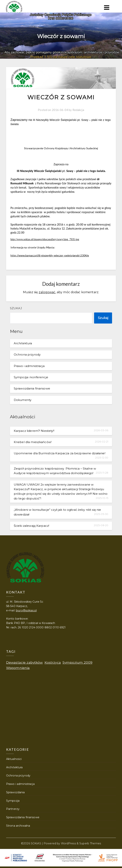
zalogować (47, 292)
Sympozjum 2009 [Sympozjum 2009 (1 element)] (77, 662)
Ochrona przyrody (27, 355)
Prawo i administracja (29, 366)
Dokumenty (23, 400)
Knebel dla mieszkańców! (33, 442)
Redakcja (78, 110)
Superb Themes (90, 843)
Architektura (23, 343)
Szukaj (16, 308)
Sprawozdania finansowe (32, 388)
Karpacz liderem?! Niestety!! (34, 431)
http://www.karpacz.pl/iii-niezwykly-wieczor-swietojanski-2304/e (50, 255)
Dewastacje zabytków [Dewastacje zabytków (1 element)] (24, 662)
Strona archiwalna (18, 826)
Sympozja (13, 801)
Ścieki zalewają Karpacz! (31, 526)
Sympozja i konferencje (31, 377)
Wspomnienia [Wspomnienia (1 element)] (18, 668)
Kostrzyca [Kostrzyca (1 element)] (53, 662)
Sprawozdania (15, 792)
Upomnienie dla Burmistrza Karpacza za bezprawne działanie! (60, 453)
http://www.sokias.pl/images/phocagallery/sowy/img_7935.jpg (45, 239)
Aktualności (14, 759)
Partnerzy (13, 809)
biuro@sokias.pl (26, 610)
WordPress (68, 843)
